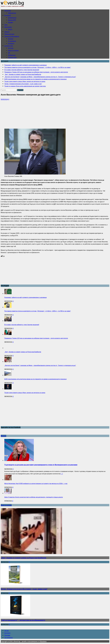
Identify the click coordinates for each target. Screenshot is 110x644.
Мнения (11, 39)
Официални (12, 13)
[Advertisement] (55, 115)
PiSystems (43, 641)
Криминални (12, 18)
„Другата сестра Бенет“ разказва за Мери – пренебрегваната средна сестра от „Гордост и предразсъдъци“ (40, 365)
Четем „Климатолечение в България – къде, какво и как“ (24, 589)
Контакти (7, 633)
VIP (9, 53)
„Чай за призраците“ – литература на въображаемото (23, 620)
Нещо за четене (13, 50)
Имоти (10, 29)
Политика (8, 11)
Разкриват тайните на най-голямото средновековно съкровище (25, 297)
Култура (11, 48)
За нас (7, 631)
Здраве (10, 22)
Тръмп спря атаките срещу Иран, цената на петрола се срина (25, 393)
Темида (7, 32)
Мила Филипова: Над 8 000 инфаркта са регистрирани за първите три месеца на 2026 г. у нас (36, 483)
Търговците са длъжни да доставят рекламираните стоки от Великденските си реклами (41, 465)
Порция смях (12, 57)
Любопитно (12, 55)
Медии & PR (12, 20)
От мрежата (12, 41)
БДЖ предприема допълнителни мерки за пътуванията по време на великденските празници (35, 379)
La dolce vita (9, 46)
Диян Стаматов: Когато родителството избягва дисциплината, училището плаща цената (34, 497)
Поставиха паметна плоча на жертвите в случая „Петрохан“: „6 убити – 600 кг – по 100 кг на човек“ (38, 311)
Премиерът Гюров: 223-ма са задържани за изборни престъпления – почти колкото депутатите (36, 338)
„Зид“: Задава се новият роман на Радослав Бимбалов (23, 352)
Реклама (7, 635)
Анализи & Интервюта (12, 36)
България (8, 15)
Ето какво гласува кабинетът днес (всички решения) (22, 325)
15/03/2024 (4, 99)
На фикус (11, 43)
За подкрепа (8, 638)
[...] (62, 474)
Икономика (8, 27)
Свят (6, 25)
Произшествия (9, 34)
